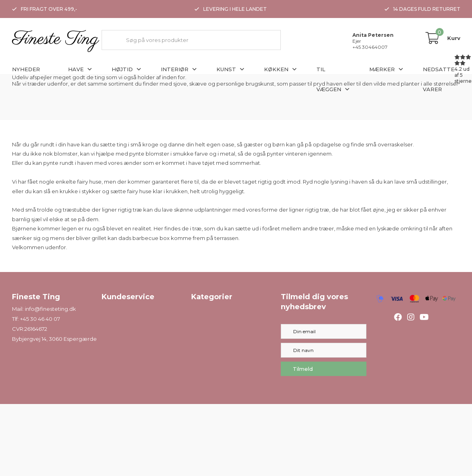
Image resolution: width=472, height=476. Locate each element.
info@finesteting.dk (50, 309)
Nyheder (26, 69)
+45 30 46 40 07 (40, 319)
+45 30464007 (370, 47)
